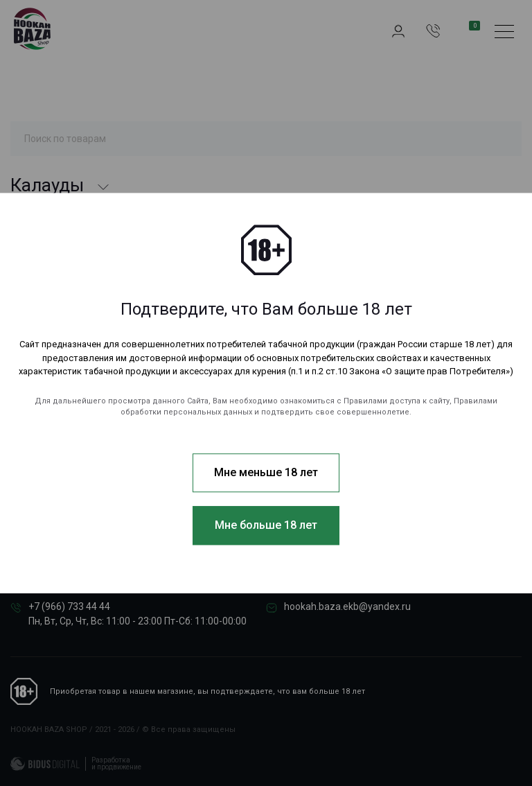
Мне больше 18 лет (266, 525)
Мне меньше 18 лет (266, 472)
